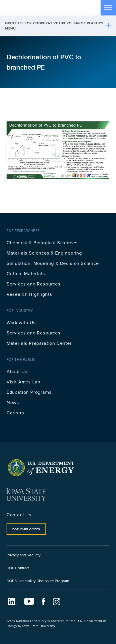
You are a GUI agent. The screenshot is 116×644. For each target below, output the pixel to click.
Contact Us (19, 514)
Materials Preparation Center (39, 343)
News (13, 402)
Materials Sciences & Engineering (44, 253)
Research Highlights (29, 294)
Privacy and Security (24, 555)
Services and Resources (34, 284)
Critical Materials (26, 273)
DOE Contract (18, 568)
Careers (15, 412)
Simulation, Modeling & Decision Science (53, 263)
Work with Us (21, 322)
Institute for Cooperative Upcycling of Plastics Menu (54, 26)
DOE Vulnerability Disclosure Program (38, 581)
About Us (17, 371)
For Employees (26, 529)
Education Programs (29, 392)
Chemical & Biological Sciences (42, 242)
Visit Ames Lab (23, 382)
